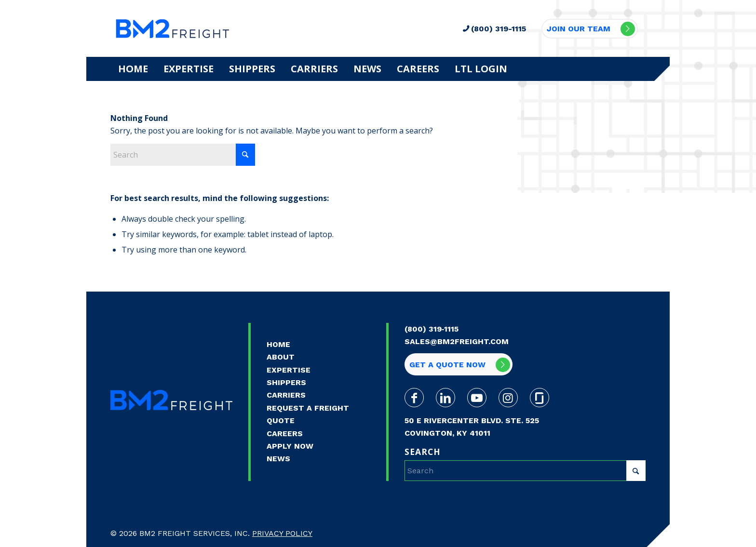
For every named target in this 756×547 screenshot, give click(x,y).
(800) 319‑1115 (432, 329)
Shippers (286, 382)
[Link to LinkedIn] (445, 398)
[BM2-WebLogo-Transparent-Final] (172, 28)
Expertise (289, 370)
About (281, 357)
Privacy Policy (282, 533)
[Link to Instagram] (508, 398)
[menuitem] (133, 69)
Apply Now (290, 446)
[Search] (183, 155)
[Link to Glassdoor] (540, 398)
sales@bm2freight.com (457, 341)
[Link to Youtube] (477, 398)
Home (278, 344)
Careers (285, 434)
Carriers (286, 395)
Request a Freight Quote (308, 414)
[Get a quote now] (459, 364)
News (278, 459)
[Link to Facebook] (414, 398)
